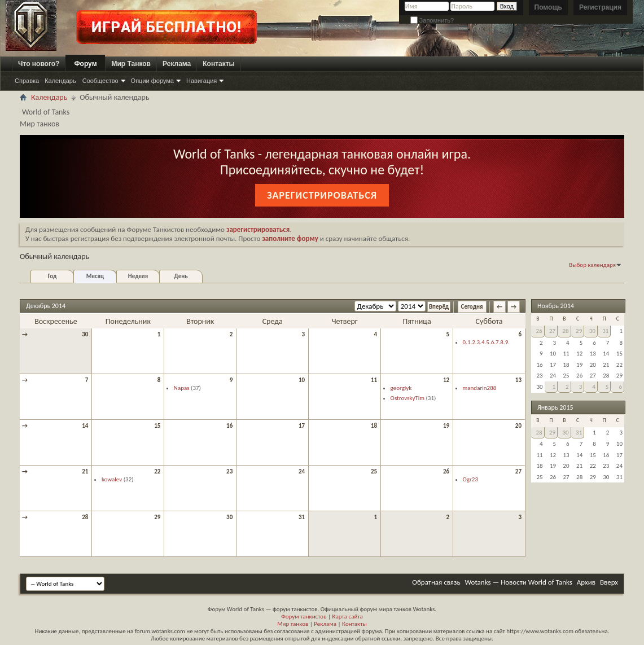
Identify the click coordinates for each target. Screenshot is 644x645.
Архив (586, 582)
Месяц (95, 276)
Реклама (177, 64)
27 (518, 471)
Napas (182, 388)
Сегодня (472, 307)
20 (518, 426)
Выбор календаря (592, 265)
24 (302, 471)
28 (85, 517)
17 (302, 426)
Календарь (60, 81)
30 (85, 334)
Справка (27, 81)
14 (85, 426)
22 (157, 471)
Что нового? (39, 64)
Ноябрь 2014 (556, 306)
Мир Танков (131, 64)
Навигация (201, 81)
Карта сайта (347, 617)
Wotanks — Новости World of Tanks (519, 582)
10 (302, 380)
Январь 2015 (555, 407)
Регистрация (600, 7)
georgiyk (401, 388)
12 (446, 380)
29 (157, 517)
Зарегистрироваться (322, 195)
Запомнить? (432, 20)
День (181, 276)
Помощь (548, 7)
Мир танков (293, 624)
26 (446, 471)
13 (518, 380)
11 (374, 380)
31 (302, 517)
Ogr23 (470, 479)
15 (157, 426)
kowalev (112, 479)
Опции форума (152, 81)
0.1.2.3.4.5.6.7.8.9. (487, 342)
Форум (85, 64)
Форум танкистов (304, 617)
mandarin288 (480, 388)
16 (229, 426)
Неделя (138, 276)
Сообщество (100, 81)
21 (85, 471)
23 (229, 471)
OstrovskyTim (408, 398)
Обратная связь (436, 582)
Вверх (609, 582)
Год (52, 276)
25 (374, 471)
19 (446, 426)
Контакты (219, 64)
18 (374, 426)
